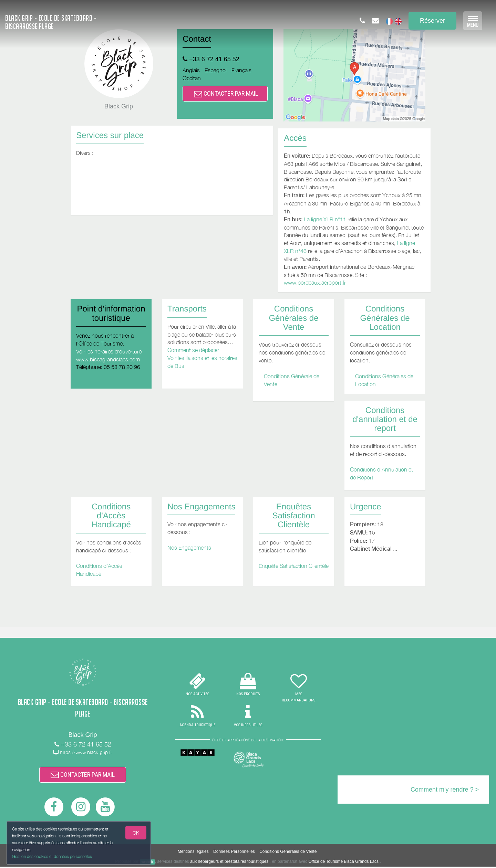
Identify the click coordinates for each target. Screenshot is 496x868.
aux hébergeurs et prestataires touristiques (229, 863)
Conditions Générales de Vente (288, 853)
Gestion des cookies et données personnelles (52, 856)
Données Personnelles (234, 853)
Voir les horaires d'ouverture (109, 351)
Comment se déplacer (193, 350)
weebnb (147, 863)
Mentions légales (193, 853)
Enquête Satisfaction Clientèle (294, 566)
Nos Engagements (189, 548)
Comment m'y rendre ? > (445, 790)
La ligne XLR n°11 (325, 219)
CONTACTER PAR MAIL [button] (226, 93)
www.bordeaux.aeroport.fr (315, 283)
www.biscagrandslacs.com (108, 359)
